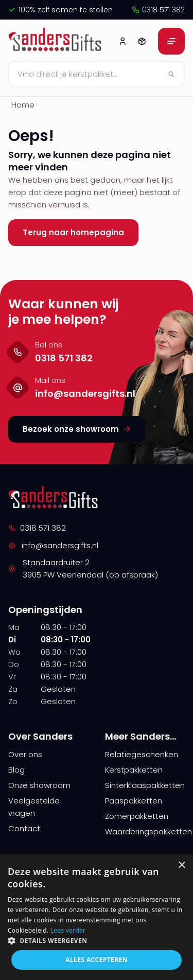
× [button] (181, 865)
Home (23, 105)
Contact (24, 828)
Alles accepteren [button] (97, 960)
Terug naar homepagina (73, 232)
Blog (16, 770)
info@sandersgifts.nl (53, 545)
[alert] (97, 917)
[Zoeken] (97, 74)
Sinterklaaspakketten (145, 785)
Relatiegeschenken (142, 754)
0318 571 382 (158, 10)
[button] (97, 940)
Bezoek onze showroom (77, 429)
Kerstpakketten (134, 770)
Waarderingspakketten (145, 832)
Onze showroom (39, 785)
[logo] (56, 41)
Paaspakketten (134, 801)
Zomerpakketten (137, 816)
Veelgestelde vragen (34, 807)
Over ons (25, 754)
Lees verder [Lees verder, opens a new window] (68, 930)
